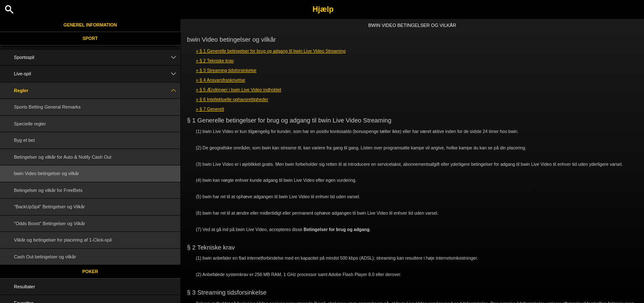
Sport (90, 38)
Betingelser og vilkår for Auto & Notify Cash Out (63, 157)
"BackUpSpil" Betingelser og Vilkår (49, 207)
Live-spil (97, 74)
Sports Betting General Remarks (47, 107)
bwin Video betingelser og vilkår (47, 173)
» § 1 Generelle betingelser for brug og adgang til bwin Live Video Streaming (271, 51)
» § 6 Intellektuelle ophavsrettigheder (232, 99)
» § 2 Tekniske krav (215, 61)
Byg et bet (24, 140)
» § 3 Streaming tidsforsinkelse (226, 70)
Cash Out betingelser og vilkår (45, 257)
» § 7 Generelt (210, 109)
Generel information (90, 25)
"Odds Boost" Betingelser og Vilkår (50, 223)
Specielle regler (30, 124)
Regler (97, 91)
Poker (90, 271)
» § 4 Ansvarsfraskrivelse (221, 80)
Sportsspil (97, 57)
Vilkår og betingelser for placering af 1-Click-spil (63, 240)
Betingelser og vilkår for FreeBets (48, 190)
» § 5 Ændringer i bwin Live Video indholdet (239, 90)
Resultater (24, 287)
